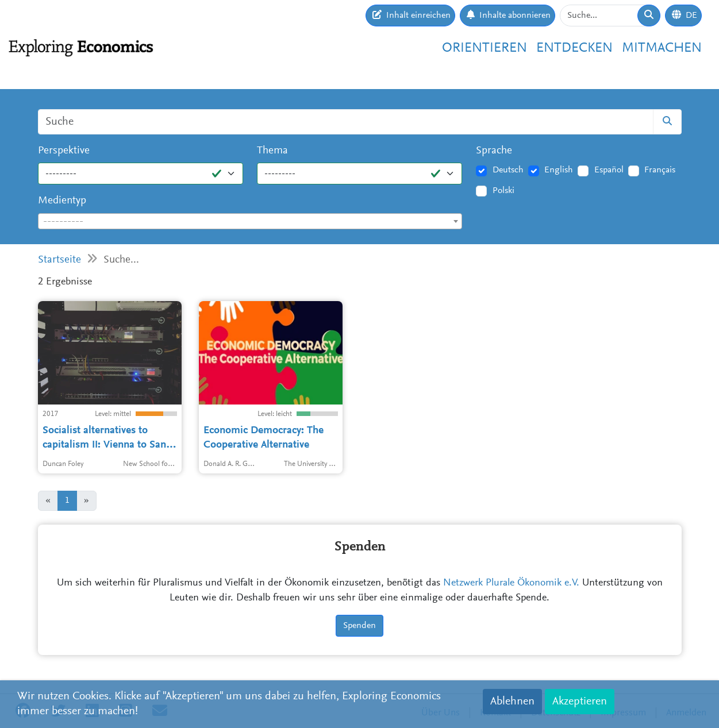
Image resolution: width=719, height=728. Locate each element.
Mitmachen (662, 48)
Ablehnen (512, 702)
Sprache (494, 151)
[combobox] (250, 221)
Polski (503, 191)
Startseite (59, 260)
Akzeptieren (580, 702)
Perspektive (64, 151)
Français (660, 170)
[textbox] (250, 222)
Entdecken (574, 48)
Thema (272, 151)
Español (609, 170)
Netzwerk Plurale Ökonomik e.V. (511, 583)
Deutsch (508, 170)
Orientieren (485, 48)
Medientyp (62, 201)
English (559, 170)
